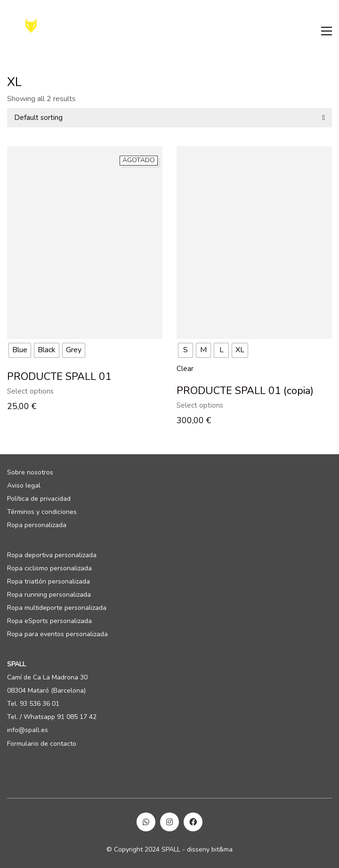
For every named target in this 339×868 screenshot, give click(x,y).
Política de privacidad (39, 499)
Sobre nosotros (30, 473)
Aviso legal (24, 486)
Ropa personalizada (37, 525)
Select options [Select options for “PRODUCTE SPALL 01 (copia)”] (200, 406)
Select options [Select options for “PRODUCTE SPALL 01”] (30, 391)
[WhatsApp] (146, 822)
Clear (185, 369)
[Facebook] (193, 822)
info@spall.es (28, 730)
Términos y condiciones (42, 512)
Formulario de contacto (42, 744)
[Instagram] (169, 822)
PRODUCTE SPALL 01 (59, 377)
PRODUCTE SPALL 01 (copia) (245, 391)
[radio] (20, 350)
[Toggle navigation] (327, 31)
